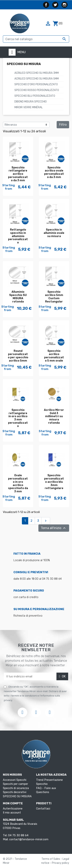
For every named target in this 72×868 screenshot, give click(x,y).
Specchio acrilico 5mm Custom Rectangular (54, 297)
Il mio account (12, 813)
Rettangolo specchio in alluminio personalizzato (18, 236)
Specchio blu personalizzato (35, 96)
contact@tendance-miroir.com (29, 839)
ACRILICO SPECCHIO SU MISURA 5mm (37, 79)
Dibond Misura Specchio (31, 102)
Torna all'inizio (54, 528)
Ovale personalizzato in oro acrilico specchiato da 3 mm (18, 483)
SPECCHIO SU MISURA (24, 64)
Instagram (65, 5)
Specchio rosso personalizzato (37, 90)
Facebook (46, 5)
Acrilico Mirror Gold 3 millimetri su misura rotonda (54, 416)
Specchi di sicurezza (16, 788)
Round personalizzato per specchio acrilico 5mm (18, 356)
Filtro (63, 125)
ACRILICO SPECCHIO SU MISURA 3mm (37, 73)
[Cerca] (36, 39)
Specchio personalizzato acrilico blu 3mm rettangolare (54, 482)
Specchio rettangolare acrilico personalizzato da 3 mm (18, 174)
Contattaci (43, 809)
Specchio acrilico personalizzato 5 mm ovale (54, 356)
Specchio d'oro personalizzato (36, 84)
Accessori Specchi (15, 780)
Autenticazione (13, 809)
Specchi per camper (15, 784)
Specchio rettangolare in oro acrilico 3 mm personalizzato (18, 418)
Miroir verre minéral (29, 107)
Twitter (55, 5)
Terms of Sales (51, 859)
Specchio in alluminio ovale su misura (54, 233)
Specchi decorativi (15, 792)
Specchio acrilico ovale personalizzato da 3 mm (54, 172)
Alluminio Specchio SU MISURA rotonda (18, 297)
